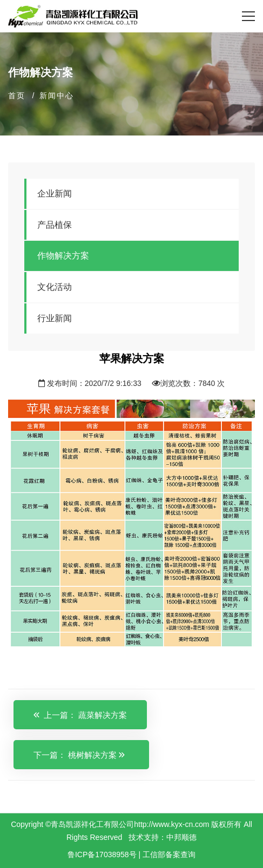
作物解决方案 (63, 256)
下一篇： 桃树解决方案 (79, 755)
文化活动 (55, 287)
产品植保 (55, 225)
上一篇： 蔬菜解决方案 (80, 715)
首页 (17, 96)
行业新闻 (55, 318)
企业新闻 (55, 194)
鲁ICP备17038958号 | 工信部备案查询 (131, 855)
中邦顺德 (181, 837)
